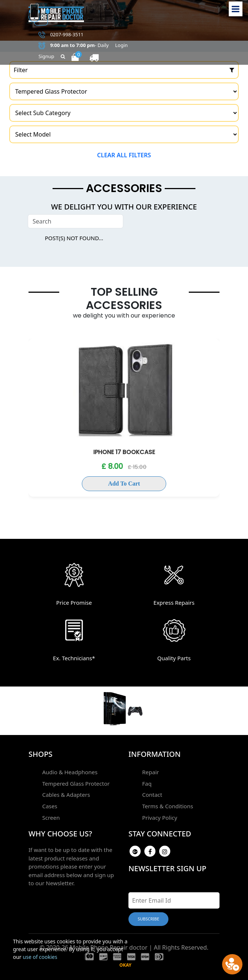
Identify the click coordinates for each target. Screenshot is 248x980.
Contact (150, 792)
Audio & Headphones (68, 771)
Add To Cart (124, 484)
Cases (48, 803)
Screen (49, 813)
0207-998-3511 (61, 35)
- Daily (74, 46)
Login (121, 45)
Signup (46, 56)
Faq (145, 782)
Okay (125, 965)
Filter (124, 70)
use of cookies (40, 957)
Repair (149, 771)
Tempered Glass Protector (74, 782)
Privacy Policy (158, 813)
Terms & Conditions (166, 803)
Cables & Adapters (64, 792)
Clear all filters (124, 155)
